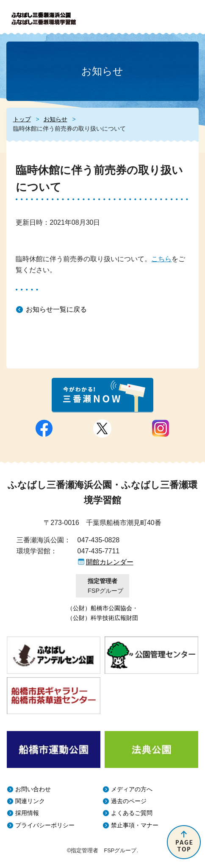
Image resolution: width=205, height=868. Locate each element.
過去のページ (129, 801)
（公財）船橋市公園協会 (100, 608)
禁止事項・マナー (135, 825)
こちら (161, 259)
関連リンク (30, 801)
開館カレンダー (110, 562)
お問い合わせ (33, 789)
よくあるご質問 (132, 813)
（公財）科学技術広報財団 (102, 618)
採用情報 (27, 813)
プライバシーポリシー (45, 825)
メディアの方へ (132, 789)
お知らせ (55, 119)
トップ (22, 119)
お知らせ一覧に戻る (56, 309)
